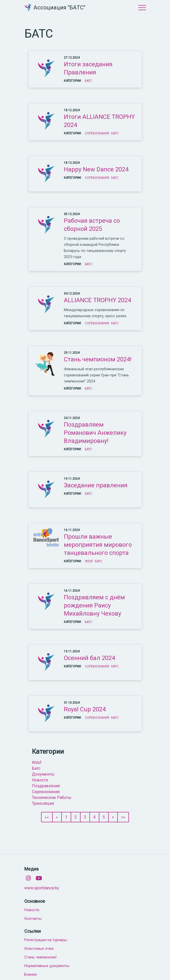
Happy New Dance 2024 (96, 169)
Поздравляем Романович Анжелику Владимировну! (95, 433)
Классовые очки (39, 949)
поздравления (46, 786)
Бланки (31, 974)
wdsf (37, 762)
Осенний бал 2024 (89, 658)
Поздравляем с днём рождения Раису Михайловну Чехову (94, 605)
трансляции (43, 803)
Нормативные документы (47, 966)
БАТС (89, 81)
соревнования (46, 792)
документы (43, 774)
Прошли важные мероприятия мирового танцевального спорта (98, 545)
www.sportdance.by (42, 888)
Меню (142, 8)
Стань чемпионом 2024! (98, 359)
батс (36, 768)
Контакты (33, 919)
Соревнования (97, 133)
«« (47, 817)
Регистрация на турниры (46, 940)
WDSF (89, 561)
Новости (32, 910)
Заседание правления (96, 485)
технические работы (52, 798)
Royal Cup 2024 (85, 709)
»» (123, 817)
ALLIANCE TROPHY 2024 (97, 300)
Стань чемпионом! (40, 957)
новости (40, 780)
